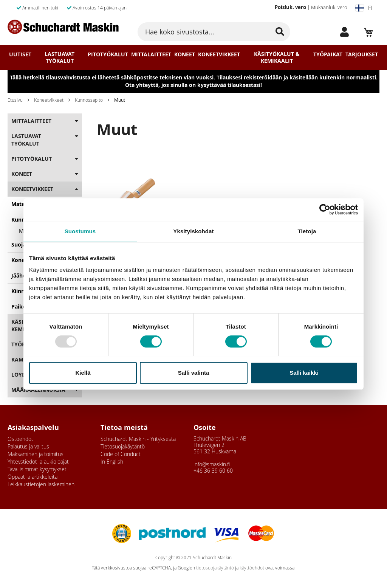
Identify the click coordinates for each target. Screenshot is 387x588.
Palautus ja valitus (28, 446)
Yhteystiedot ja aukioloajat (38, 462)
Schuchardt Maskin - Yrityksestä (138, 439)
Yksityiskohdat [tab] (193, 231)
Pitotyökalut (108, 54)
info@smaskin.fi (212, 464)
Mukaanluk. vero (329, 7)
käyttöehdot (252, 568)
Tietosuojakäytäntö (123, 446)
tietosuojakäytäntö (215, 568)
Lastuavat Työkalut (60, 57)
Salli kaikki (304, 373)
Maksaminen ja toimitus (36, 454)
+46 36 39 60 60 (213, 471)
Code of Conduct (121, 454)
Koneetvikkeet (219, 54)
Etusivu (15, 100)
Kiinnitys (23, 291)
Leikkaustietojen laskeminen (41, 484)
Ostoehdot (20, 439)
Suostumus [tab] (80, 231)
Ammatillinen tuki (37, 8)
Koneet (185, 54)
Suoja (19, 244)
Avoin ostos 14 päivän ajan (97, 8)
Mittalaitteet (151, 54)
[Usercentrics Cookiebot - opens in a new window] (325, 209)
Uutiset (20, 54)
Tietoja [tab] (307, 231)
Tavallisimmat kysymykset (37, 469)
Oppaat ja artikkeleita (33, 477)
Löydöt (22, 375)
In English (112, 462)
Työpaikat (328, 54)
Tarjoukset (362, 54)
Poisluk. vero (290, 7)
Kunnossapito (89, 100)
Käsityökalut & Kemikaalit (277, 57)
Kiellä (83, 373)
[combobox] (214, 32)
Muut (26, 231)
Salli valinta (194, 373)
